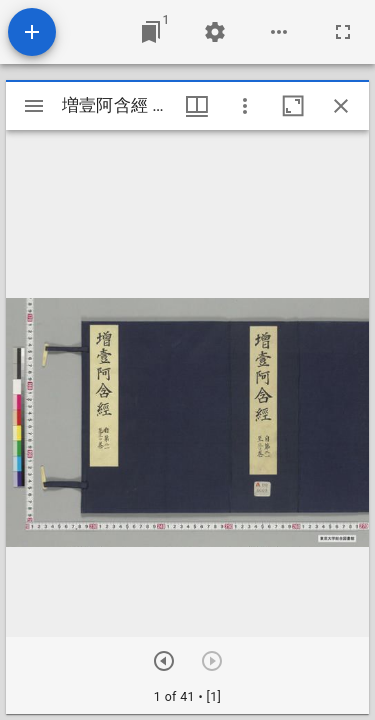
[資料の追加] (32, 32)
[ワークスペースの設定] (215, 32)
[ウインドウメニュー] (197, 106)
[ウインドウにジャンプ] (151, 32)
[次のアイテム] (164, 661)
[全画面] (343, 32)
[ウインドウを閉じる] (341, 106)
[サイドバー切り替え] (34, 106)
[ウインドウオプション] (245, 106)
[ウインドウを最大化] (293, 106)
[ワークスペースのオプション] (279, 32)
